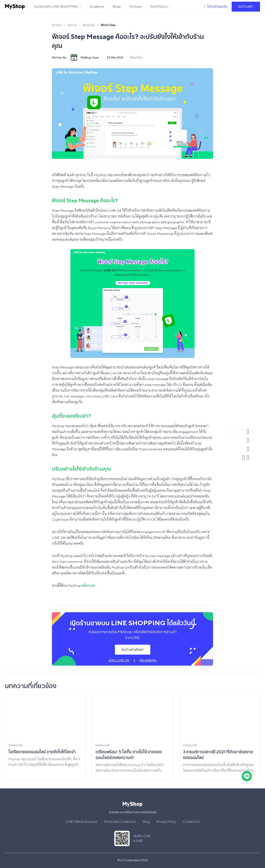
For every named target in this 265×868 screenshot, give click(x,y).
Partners (135, 7)
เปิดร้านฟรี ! (246, 7)
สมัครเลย (88, 586)
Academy (97, 7)
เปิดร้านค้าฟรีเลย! (133, 650)
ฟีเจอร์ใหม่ (136, 57)
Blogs (117, 7)
